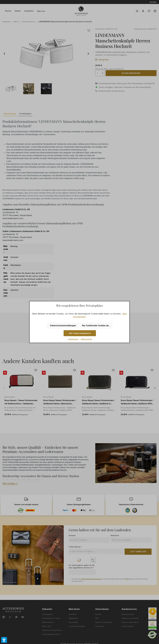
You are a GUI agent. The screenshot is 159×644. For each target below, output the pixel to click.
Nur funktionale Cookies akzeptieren (97, 325)
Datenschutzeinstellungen (63, 325)
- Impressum (73, 339)
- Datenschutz (86, 339)
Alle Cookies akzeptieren (80, 333)
